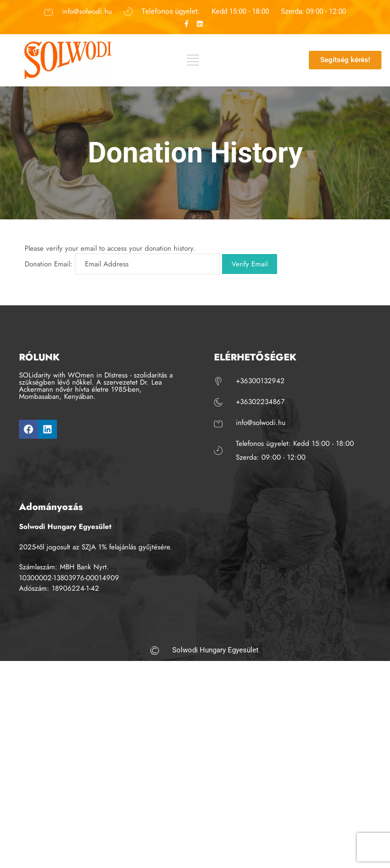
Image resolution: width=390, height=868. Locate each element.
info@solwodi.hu (87, 11)
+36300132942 (260, 381)
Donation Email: (49, 264)
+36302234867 (260, 402)
